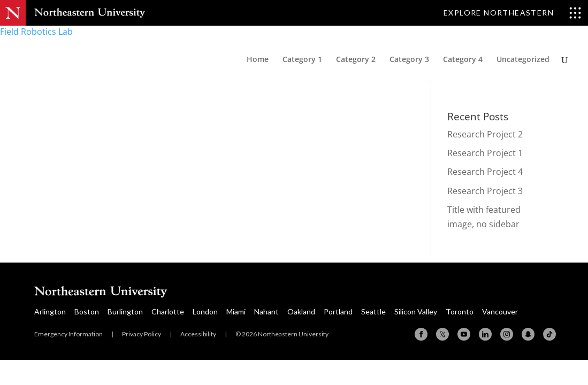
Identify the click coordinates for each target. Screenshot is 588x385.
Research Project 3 (485, 191)
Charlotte (168, 311)
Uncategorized (523, 60)
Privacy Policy (142, 334)
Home (258, 60)
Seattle (373, 311)
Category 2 (356, 60)
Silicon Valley (416, 311)
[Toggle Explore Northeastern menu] (513, 13)
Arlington (50, 311)
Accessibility (198, 334)
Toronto (460, 311)
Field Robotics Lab (36, 32)
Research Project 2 (485, 134)
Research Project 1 (485, 153)
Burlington (125, 311)
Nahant (266, 311)
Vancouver (500, 311)
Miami (236, 311)
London (205, 311)
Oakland (301, 311)
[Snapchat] (528, 334)
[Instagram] (507, 334)
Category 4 (463, 60)
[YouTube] (464, 334)
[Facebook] (421, 334)
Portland (338, 311)
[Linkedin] (485, 334)
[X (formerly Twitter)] (442, 334)
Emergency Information (68, 334)
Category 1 (302, 60)
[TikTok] (549, 334)
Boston (87, 311)
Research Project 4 (485, 172)
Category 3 (409, 60)
